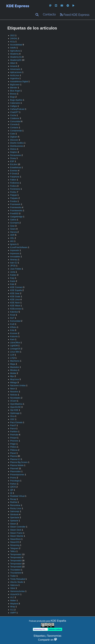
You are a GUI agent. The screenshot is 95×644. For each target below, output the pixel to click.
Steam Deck (16, 530)
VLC (12, 597)
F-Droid (14, 174)
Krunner (14, 333)
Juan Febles (16, 269)
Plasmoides (16, 471)
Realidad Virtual (17, 496)
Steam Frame (16, 533)
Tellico (13, 551)
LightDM (14, 346)
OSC (12, 419)
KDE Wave (15, 306)
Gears (13, 229)
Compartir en (47, 640)
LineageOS (15, 349)
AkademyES (16, 60)
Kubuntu (14, 336)
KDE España (16, 290)
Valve (13, 588)
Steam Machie (17, 536)
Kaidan (13, 275)
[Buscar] (37, 15)
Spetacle (14, 521)
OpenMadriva (16, 404)
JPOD (13, 266)
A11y (13, 42)
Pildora (13, 447)
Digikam (14, 137)
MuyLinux (15, 379)
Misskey (14, 370)
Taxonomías (54, 636)
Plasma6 (14, 468)
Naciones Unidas (18, 385)
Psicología (15, 481)
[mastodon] (50, 6)
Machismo (15, 361)
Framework (15, 204)
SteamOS (15, 542)
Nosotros (14, 392)
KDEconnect (16, 309)
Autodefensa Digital (19, 81)
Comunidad (15, 121)
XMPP (13, 613)
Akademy (15, 54)
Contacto (14, 128)
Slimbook (14, 514)
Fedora (13, 186)
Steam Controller (18, 527)
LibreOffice (15, 343)
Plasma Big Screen (19, 462)
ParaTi (13, 425)
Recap (13, 499)
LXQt (13, 358)
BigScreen (15, 85)
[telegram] (68, 6)
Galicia (13, 220)
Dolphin (14, 152)
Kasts (13, 281)
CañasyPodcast (17, 109)
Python (13, 484)
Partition (14, 432)
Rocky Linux (16, 508)
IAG (12, 241)
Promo (13, 478)
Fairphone (15, 177)
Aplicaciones (16, 72)
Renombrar (15, 505)
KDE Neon (15, 303)
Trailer (13, 576)
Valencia (14, 585)
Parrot (13, 428)
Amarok (14, 66)
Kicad (13, 315)
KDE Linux (15, 299)
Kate (12, 284)
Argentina (15, 78)
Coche (13, 115)
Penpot (13, 438)
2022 (13, 35)
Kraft (12, 324)
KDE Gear (15, 293)
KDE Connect (16, 287)
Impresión (15, 250)
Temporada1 (16, 554)
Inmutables (15, 257)
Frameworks (16, 207)
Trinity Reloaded (18, 579)
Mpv (12, 376)
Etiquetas (39, 636)
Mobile (13, 373)
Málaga (14, 382)
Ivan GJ (14, 263)
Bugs (13, 97)
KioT (12, 318)
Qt (11, 493)
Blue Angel (15, 91)
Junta (13, 272)
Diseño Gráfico (17, 143)
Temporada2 (16, 557)
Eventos (14, 171)
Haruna (14, 232)
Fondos (14, 201)
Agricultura (15, 51)
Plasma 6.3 (15, 459)
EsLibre (14, 164)
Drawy (13, 158)
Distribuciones (17, 146)
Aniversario (15, 69)
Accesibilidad (16, 45)
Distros (13, 149)
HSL (12, 238)
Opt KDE (14, 410)
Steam (13, 524)
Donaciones (16, 155)
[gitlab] (56, 6)
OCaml (13, 401)
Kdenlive (14, 312)
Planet (13, 453)
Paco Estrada (16, 422)
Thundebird (15, 570)
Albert (13, 63)
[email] (62, 6)
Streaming (15, 545)
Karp (12, 278)
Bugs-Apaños (16, 100)
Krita (12, 330)
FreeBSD (14, 213)
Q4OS (13, 487)
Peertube (14, 435)
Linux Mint (15, 352)
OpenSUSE (16, 407)
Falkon (13, 180)
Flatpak (14, 195)
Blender (14, 88)
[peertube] (73, 6)
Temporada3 (16, 561)
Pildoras (14, 450)
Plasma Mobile (17, 465)
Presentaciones (17, 475)
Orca (12, 416)
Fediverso (15, 183)
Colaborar (15, 118)
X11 (12, 610)
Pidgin (13, 444)
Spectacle (15, 517)
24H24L (14, 38)
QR (12, 490)
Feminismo (15, 189)
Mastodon (15, 367)
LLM (12, 355)
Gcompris (15, 223)
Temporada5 (16, 567)
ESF (12, 161)
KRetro (13, 327)
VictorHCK (15, 594)
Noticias (14, 395)
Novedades (15, 398)
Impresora (15, 253)
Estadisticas (16, 167)
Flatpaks (14, 198)
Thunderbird (16, 573)
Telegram (14, 548)
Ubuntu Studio (17, 582)
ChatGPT (14, 112)
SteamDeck (16, 539)
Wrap (13, 607)
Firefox (13, 192)
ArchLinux (15, 75)
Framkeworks (16, 210)
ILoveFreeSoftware (19, 247)
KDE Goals (15, 296)
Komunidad (15, 321)
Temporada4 (16, 564)
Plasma (14, 456)
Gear (13, 226)
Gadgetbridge (16, 217)
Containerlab (16, 131)
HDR (12, 235)
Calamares (15, 103)
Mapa (13, 364)
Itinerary (14, 260)
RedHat (14, 502)
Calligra (14, 106)
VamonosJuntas (18, 591)
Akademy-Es (16, 57)
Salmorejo (15, 511)
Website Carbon (55, 629)
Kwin (12, 339)
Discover (14, 140)
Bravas (13, 94)
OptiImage (15, 413)
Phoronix (14, 441)
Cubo (13, 134)
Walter (13, 600)
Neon (13, 389)
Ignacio (14, 244)
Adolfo (13, 48)
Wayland (14, 604)
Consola (14, 124)
